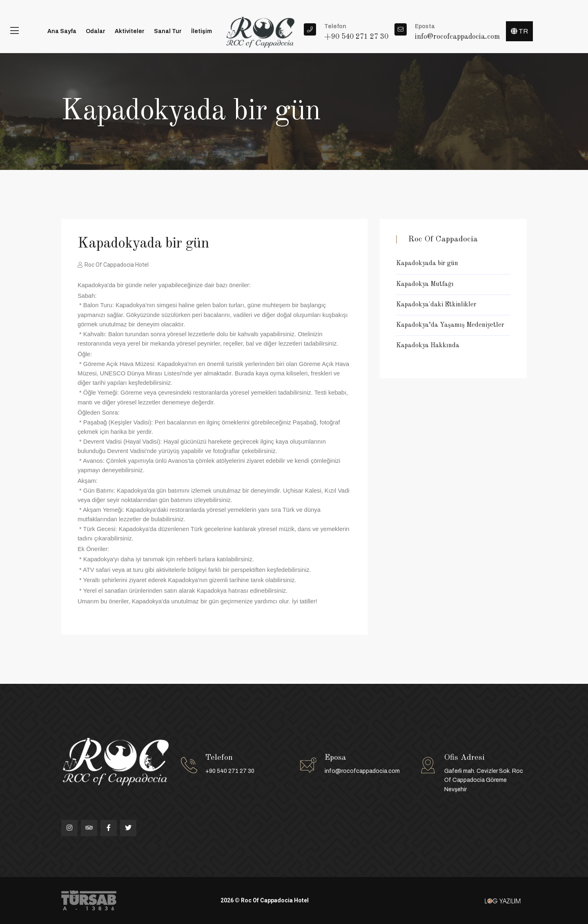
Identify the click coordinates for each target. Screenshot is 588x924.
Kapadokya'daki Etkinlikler (436, 305)
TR (519, 31)
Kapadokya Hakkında (428, 346)
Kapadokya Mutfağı (425, 284)
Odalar (96, 31)
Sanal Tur (168, 31)
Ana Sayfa (62, 31)
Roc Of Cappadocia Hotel (113, 265)
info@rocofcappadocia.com (362, 771)
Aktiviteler (130, 31)
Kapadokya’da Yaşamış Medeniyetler (450, 325)
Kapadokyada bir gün (427, 263)
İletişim (202, 31)
